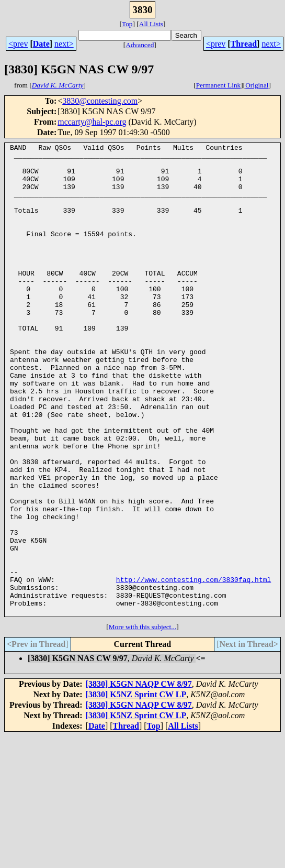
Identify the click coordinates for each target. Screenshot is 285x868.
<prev (18, 44)
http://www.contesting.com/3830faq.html (193, 667)
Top (127, 24)
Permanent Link (219, 85)
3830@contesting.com (100, 101)
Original (257, 85)
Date (41, 44)
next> (64, 44)
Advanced (140, 45)
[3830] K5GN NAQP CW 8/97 (139, 778)
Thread (244, 44)
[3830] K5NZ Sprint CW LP (136, 789)
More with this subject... (143, 721)
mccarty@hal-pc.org (92, 122)
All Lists (151, 24)
